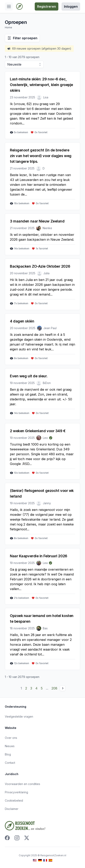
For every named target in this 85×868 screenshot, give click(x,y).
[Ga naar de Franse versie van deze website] (45, 860)
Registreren (47, 6)
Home (8, 27)
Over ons (11, 738)
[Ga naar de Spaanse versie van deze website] (50, 860)
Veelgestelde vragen (19, 716)
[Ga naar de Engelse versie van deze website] (35, 860)
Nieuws (10, 746)
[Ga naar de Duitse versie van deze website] (40, 860)
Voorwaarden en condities (23, 784)
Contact (10, 763)
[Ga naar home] (19, 6)
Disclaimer (12, 809)
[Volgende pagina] (63, 688)
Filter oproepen (22, 38)
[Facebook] (7, 838)
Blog (8, 754)
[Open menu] (9, 6)
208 (54, 688)
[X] (27, 838)
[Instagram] (17, 838)
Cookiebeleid (14, 800)
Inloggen (71, 6)
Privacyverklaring (16, 792)
